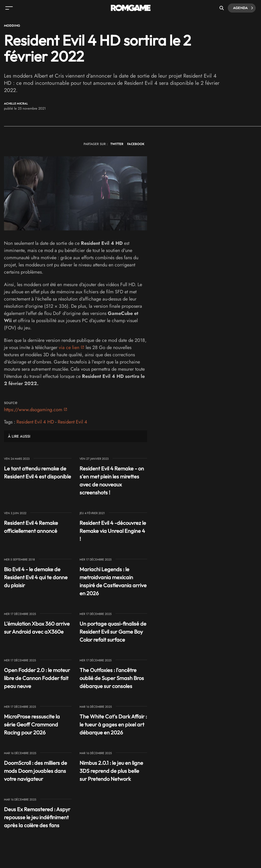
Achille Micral (16, 104)
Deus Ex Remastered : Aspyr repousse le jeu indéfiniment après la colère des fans (37, 817)
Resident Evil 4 (72, 422)
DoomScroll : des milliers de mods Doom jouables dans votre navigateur (36, 771)
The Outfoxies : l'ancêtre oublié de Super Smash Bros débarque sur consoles (112, 678)
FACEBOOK (136, 144)
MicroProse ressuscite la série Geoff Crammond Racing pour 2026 (32, 724)
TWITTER (117, 144)
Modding (12, 26)
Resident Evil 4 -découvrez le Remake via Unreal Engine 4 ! (113, 531)
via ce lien (69, 347)
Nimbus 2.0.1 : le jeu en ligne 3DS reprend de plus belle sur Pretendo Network (111, 771)
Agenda (243, 8)
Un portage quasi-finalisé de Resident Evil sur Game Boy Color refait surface (113, 632)
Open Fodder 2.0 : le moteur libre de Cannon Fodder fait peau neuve (37, 678)
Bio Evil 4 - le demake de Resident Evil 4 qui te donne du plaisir (36, 577)
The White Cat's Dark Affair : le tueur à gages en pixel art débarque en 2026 (113, 724)
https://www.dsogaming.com (33, 410)
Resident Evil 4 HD (35, 422)
